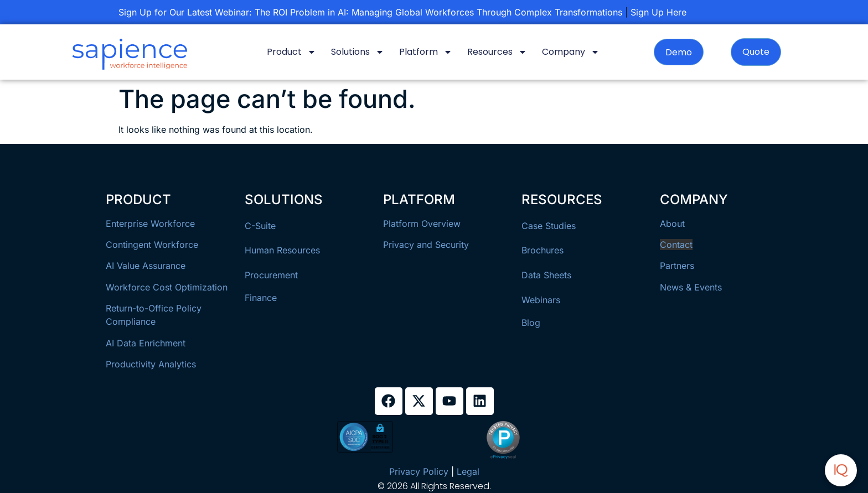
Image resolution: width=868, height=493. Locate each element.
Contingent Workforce (152, 245)
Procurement (271, 275)
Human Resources (282, 250)
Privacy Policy (419, 471)
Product (291, 52)
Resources (497, 52)
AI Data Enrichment (146, 343)
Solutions (358, 52)
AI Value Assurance (146, 266)
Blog (531, 323)
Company (571, 52)
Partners (677, 266)
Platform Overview (422, 224)
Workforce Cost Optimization (167, 287)
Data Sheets (546, 275)
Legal (468, 471)
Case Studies (549, 226)
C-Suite (260, 226)
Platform (426, 52)
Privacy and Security (426, 245)
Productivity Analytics (151, 364)
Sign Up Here (658, 12)
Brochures (542, 250)
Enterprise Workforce (150, 224)
